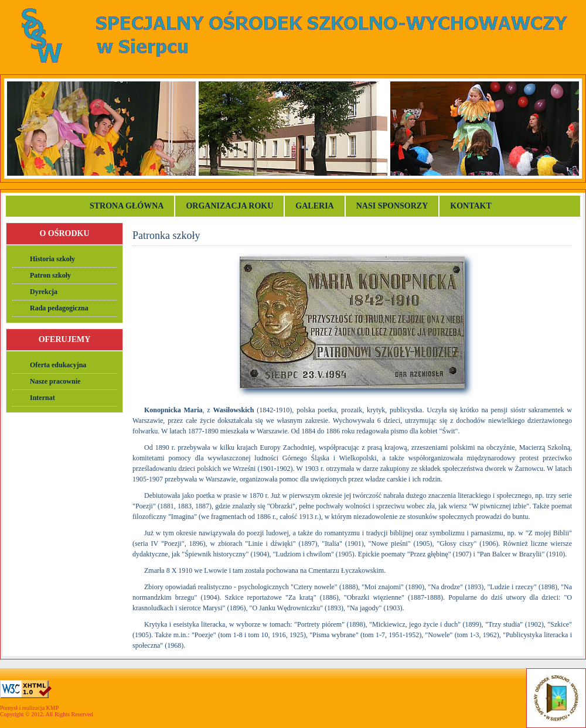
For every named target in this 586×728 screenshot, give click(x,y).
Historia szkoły (52, 259)
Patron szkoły (50, 275)
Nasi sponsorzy (392, 206)
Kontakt (472, 206)
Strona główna (127, 206)
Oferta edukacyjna (58, 365)
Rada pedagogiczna (59, 308)
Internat (42, 398)
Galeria (314, 206)
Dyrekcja (44, 292)
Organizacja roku (229, 206)
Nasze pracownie (55, 381)
